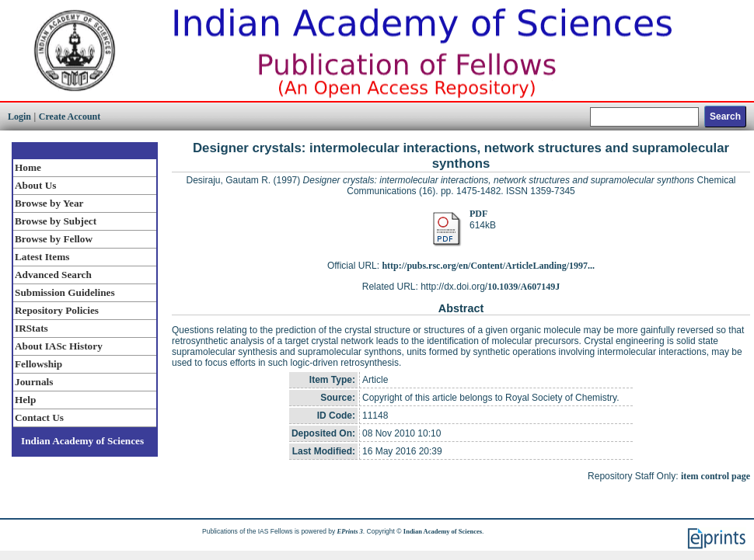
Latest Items (42, 257)
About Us (35, 185)
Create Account (70, 117)
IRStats (31, 328)
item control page (716, 476)
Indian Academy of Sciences (82, 441)
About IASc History (59, 346)
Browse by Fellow (54, 239)
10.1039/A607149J (524, 287)
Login (19, 117)
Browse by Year (49, 203)
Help (25, 400)
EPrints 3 (350, 531)
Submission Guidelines (65, 292)
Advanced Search (53, 275)
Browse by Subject (56, 221)
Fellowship (38, 364)
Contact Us (39, 417)
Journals (34, 382)
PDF (478, 214)
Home (28, 167)
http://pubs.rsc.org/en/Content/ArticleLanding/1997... (488, 266)
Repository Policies (57, 310)
